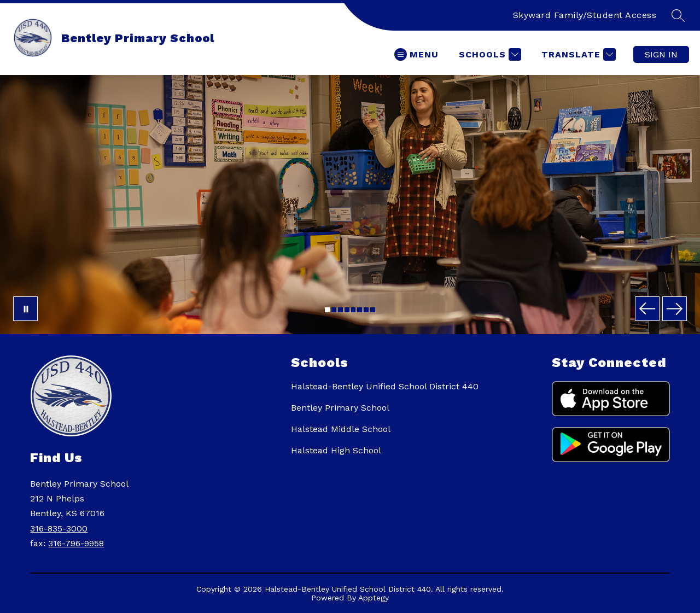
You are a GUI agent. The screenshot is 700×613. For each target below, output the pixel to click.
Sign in (661, 54)
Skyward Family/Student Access (585, 15)
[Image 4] (347, 310)
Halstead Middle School (341, 429)
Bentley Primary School (340, 408)
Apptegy (374, 598)
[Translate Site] (577, 54)
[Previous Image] (647, 309)
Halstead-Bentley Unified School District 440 (385, 386)
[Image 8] (373, 310)
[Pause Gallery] (25, 309)
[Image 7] (366, 310)
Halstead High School (336, 450)
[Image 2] (334, 310)
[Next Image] (675, 309)
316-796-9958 (76, 543)
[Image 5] (354, 310)
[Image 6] (360, 310)
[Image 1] (327, 310)
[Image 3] (340, 310)
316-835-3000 (59, 529)
